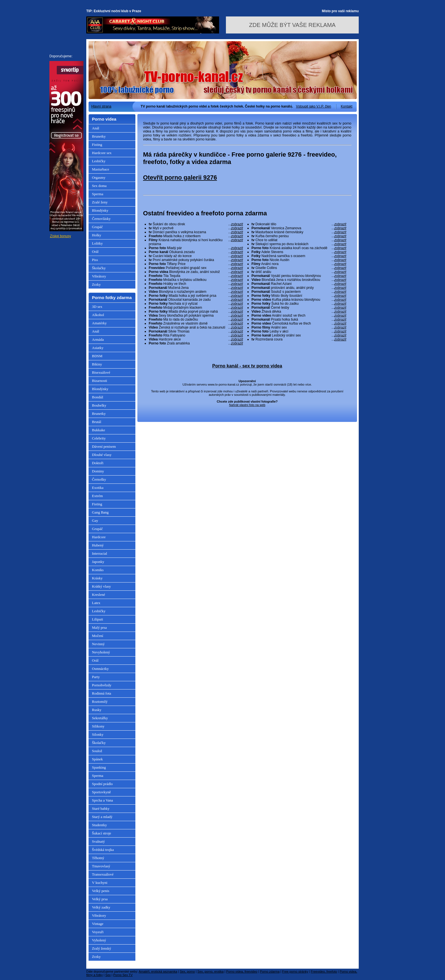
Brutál (97, 422)
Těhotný (98, 858)
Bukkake (98, 430)
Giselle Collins (299, 268)
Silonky (98, 734)
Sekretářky (100, 718)
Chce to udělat (299, 240)
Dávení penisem (104, 446)
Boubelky (99, 405)
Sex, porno (187, 971)
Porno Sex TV (123, 975)
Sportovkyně (101, 792)
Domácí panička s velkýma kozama (196, 232)
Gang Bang (100, 512)
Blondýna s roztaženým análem (196, 292)
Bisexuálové (101, 372)
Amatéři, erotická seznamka (158, 971)
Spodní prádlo (102, 784)
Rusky (97, 710)
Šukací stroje (102, 833)
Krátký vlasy (101, 586)
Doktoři (98, 463)
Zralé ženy (100, 202)
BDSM (97, 356)
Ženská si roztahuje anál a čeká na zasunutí (196, 327)
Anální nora (299, 264)
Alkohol (98, 315)
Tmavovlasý (101, 866)
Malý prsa (99, 627)
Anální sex (299, 327)
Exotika (98, 488)
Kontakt (347, 106)
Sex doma (99, 186)
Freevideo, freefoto (324, 971)
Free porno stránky (295, 971)
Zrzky (96, 284)
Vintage (98, 924)
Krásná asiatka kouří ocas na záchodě (299, 248)
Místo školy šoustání (299, 296)
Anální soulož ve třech (299, 316)
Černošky (99, 479)
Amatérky (99, 323)
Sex (108, 975)
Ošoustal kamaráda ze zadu (196, 300)
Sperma (98, 194)
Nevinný (98, 644)
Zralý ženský (102, 948)
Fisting (97, 145)
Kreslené (98, 595)
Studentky (99, 825)
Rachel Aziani (299, 284)
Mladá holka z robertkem (196, 236)
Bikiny (97, 364)
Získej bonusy (60, 236)
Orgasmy (99, 177)
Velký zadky (101, 907)
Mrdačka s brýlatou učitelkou (196, 280)
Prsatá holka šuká (299, 319)
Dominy (98, 471)
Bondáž (98, 397)
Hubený (98, 545)
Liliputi (97, 619)
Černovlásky (101, 219)
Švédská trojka (103, 850)
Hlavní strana (101, 106)
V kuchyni (100, 883)
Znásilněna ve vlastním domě (196, 323)
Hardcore (99, 537)
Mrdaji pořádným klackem (196, 308)
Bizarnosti (99, 381)
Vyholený (99, 940)
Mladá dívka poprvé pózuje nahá (196, 312)
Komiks (98, 570)
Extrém (97, 496)
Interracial (99, 553)
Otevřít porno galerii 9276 (180, 177)
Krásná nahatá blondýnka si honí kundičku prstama (196, 242)
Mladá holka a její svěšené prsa (196, 296)
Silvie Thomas (196, 331)
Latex (96, 603)
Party (96, 677)
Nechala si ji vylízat (196, 304)
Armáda (98, 339)
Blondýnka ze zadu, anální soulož (196, 272)
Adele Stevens (299, 252)
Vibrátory (99, 276)
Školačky (99, 268)
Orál (95, 252)
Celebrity (99, 438)
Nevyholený (101, 652)
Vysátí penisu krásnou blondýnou (299, 276)
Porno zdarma (270, 971)
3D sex (97, 307)
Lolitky (97, 243)
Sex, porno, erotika (211, 971)
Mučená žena (196, 288)
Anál (95, 128)
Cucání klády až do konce (196, 256)
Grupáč (97, 227)
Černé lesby (299, 308)
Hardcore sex (102, 153)
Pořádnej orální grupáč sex (196, 268)
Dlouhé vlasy (102, 455)
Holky (97, 235)
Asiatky (98, 348)
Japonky (98, 562)
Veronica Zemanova (299, 228)
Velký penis (101, 891)
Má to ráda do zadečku (196, 319)
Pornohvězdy (102, 685)
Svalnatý (98, 841)
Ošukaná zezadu (196, 252)
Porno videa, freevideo (242, 971)
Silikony (98, 726)
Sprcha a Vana (102, 800)
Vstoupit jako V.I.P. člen (314, 106)
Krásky (97, 578)
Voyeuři (98, 932)
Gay (95, 521)
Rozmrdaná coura (299, 339)
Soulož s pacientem (299, 292)
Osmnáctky (100, 669)
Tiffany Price (196, 264)
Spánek (97, 759)
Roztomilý (100, 702)
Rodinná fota (102, 693)
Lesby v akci (299, 331)
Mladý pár (196, 248)
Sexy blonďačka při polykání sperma (196, 316)
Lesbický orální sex (299, 335)
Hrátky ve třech (196, 284)
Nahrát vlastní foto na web (247, 405)
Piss (95, 260)
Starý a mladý (102, 817)
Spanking (99, 767)
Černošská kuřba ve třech (299, 323)
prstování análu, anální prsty (299, 288)
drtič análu (299, 272)
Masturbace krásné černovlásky (299, 232)
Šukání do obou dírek (196, 224)
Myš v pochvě (196, 228)
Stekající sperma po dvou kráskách (299, 244)
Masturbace (101, 169)
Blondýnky (100, 210)
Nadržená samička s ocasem (299, 256)
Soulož (97, 751)
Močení (98, 636)
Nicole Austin (299, 260)
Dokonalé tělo (299, 224)
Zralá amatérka (196, 343)
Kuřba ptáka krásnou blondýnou (299, 300)
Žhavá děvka (299, 312)
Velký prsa (100, 899)
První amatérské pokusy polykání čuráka (196, 260)
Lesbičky (99, 161)
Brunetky (99, 136)
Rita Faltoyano (196, 335)
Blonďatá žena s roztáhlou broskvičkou (299, 280)
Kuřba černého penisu (299, 236)
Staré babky (101, 808)
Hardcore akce (196, 339)
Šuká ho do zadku (299, 304)
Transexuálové (103, 874)
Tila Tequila (196, 276)
